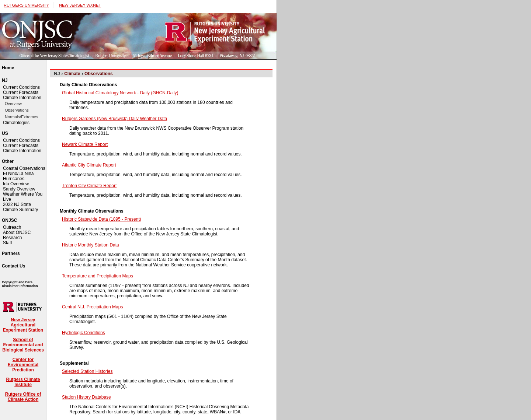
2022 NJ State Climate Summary (20, 207)
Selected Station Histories (87, 371)
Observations (17, 110)
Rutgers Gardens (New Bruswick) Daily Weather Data (114, 119)
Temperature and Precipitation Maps (98, 276)
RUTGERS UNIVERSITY (26, 5)
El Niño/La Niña (18, 174)
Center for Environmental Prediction (23, 365)
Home (8, 68)
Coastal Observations (24, 168)
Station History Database (86, 397)
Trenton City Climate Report (89, 186)
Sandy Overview (19, 189)
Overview (13, 104)
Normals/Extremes (21, 117)
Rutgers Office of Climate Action (23, 397)
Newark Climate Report (85, 144)
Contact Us (13, 266)
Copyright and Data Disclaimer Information (20, 284)
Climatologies (16, 123)
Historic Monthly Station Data (91, 245)
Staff (7, 243)
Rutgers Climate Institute (23, 382)
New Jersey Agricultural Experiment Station (23, 325)
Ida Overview (16, 184)
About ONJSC (17, 232)
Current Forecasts (21, 92)
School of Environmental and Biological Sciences (23, 345)
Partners (11, 253)
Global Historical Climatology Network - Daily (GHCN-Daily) (120, 93)
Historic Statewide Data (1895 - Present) (102, 219)
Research (12, 238)
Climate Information (22, 98)
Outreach (12, 227)
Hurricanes (14, 179)
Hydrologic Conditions (84, 333)
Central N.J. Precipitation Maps (92, 307)
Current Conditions (21, 87)
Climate (72, 74)
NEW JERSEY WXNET (80, 5)
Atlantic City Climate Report (89, 165)
